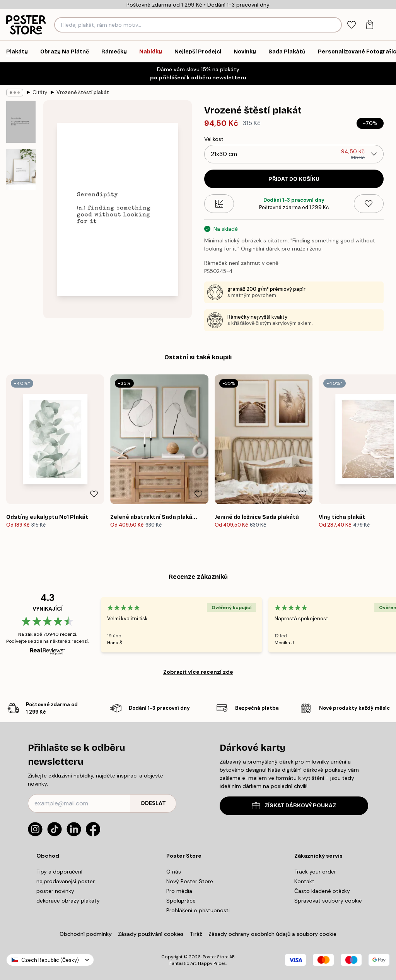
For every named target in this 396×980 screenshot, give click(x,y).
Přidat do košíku (294, 179)
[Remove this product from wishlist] (369, 204)
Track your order (315, 872)
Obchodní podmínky (86, 934)
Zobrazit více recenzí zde (198, 672)
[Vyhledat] (335, 25)
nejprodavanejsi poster (66, 881)
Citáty (40, 92)
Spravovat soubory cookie (328, 901)
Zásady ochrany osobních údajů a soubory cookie (272, 934)
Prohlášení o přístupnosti (198, 910)
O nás (174, 872)
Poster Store (215, 957)
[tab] (351, 25)
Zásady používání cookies (151, 934)
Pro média (179, 891)
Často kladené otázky (322, 891)
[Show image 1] (21, 122)
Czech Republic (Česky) (50, 960)
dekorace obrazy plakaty (68, 901)
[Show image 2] (21, 170)
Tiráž (196, 934)
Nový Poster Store (190, 881)
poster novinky (55, 891)
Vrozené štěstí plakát (83, 92)
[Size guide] (219, 204)
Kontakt (304, 881)
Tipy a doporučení (59, 872)
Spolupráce (181, 901)
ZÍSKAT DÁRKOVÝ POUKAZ (294, 806)
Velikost (214, 139)
